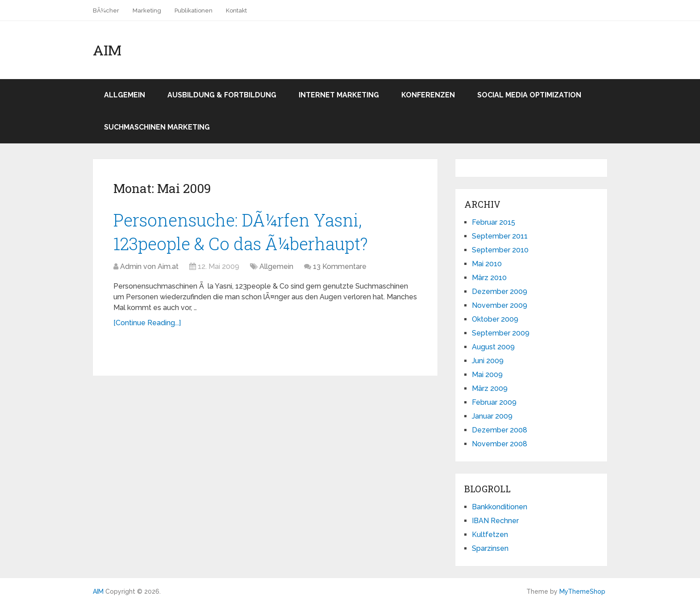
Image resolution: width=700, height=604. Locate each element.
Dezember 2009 (500, 292)
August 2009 (493, 347)
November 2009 (500, 305)
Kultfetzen (490, 535)
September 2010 (500, 250)
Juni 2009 (488, 361)
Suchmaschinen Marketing (157, 127)
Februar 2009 (494, 402)
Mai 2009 (487, 375)
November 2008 (500, 444)
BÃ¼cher (106, 10)
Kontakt (236, 10)
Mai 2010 (487, 264)
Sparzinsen (490, 548)
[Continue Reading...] (147, 323)
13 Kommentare (340, 266)
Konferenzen (428, 95)
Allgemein (125, 95)
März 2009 (490, 388)
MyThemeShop (582, 591)
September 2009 (501, 333)
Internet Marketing (339, 95)
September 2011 (500, 236)
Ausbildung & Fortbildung (222, 95)
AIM (107, 50)
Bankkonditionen (500, 507)
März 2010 (489, 278)
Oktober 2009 (495, 319)
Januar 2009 (492, 416)
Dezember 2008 (500, 430)
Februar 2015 (494, 222)
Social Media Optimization (529, 95)
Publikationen (194, 10)
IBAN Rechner (495, 521)
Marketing (147, 10)
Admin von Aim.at (149, 266)
